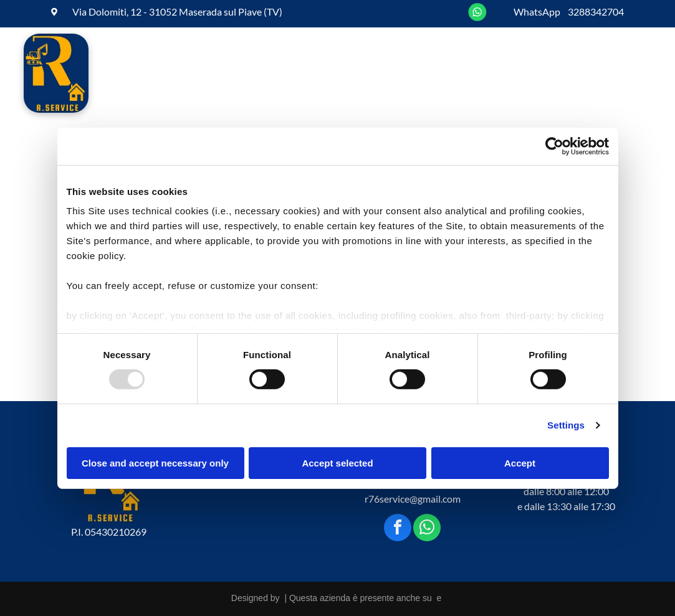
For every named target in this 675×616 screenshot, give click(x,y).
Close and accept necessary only (155, 463)
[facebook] (398, 529)
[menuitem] (152, 75)
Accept (520, 463)
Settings (566, 425)
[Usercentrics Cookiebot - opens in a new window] (554, 146)
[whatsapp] (427, 529)
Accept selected (337, 463)
